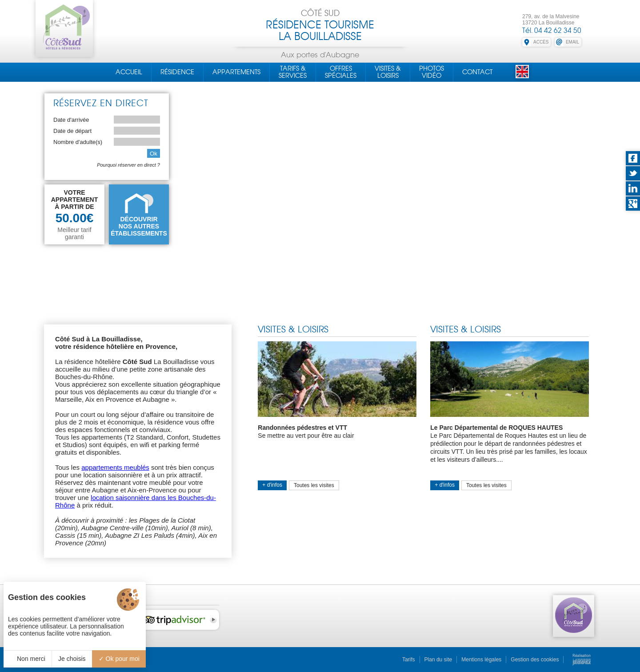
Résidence (177, 72)
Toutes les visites (314, 485)
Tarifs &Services (293, 72)
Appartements (236, 72)
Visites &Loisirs (388, 72)
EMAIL (572, 42)
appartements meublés (115, 467)
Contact (477, 72)
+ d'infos (272, 485)
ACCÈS (541, 42)
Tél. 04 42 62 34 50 (552, 30)
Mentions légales (481, 660)
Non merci (28, 659)
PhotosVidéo (432, 72)
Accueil (129, 72)
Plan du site (438, 660)
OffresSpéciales (341, 72)
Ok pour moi (119, 659)
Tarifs (409, 660)
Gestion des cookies (535, 660)
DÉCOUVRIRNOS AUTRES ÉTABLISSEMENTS (139, 226)
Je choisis (72, 659)
